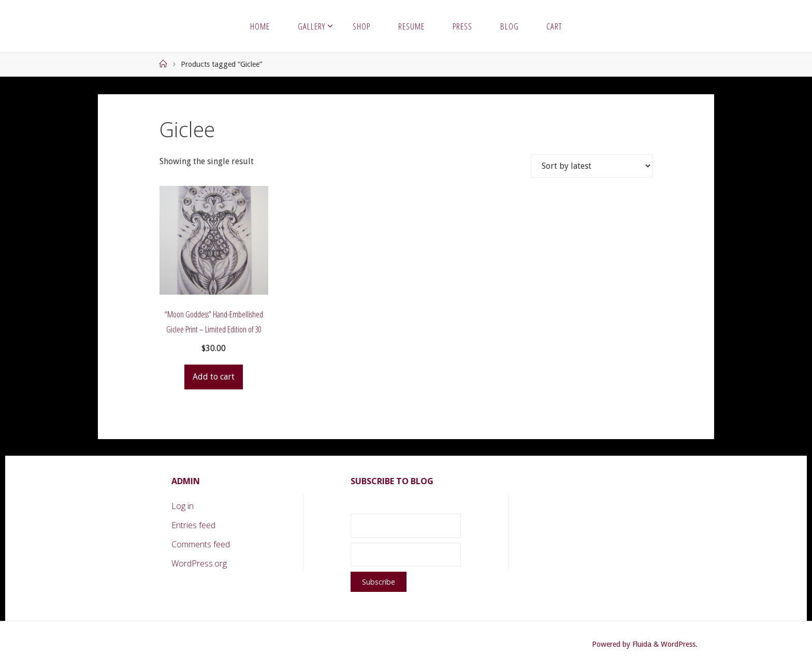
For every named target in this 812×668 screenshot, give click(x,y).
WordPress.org (199, 563)
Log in (183, 506)
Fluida (641, 644)
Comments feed (201, 544)
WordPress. (679, 644)
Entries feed (193, 525)
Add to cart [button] (214, 377)
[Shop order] (592, 166)
